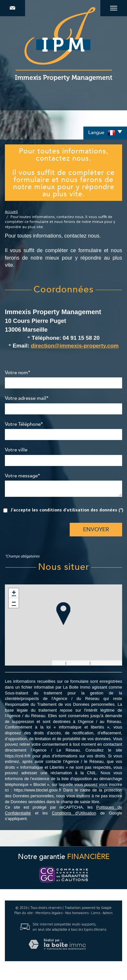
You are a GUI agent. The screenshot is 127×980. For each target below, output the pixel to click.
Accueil (11, 211)
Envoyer (96, 529)
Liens (96, 913)
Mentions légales (49, 913)
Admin (108, 913)
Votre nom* (18, 373)
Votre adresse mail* (27, 398)
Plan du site (24, 913)
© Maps (78, 663)
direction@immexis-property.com (75, 346)
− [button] (14, 603)
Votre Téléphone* (24, 424)
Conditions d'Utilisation (74, 813)
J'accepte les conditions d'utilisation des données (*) (67, 510)
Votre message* (22, 476)
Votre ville (16, 450)
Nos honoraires (77, 913)
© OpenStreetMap (106, 663)
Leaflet (59, 663)
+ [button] (14, 593)
